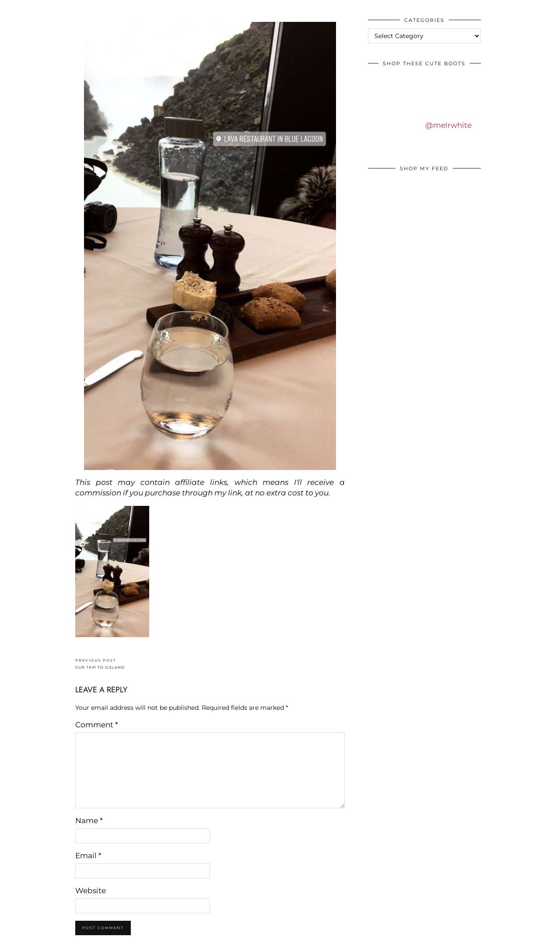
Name (89, 821)
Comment (97, 725)
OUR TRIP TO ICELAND (100, 664)
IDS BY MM (15, 8)
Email (88, 856)
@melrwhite (448, 125)
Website (91, 891)
